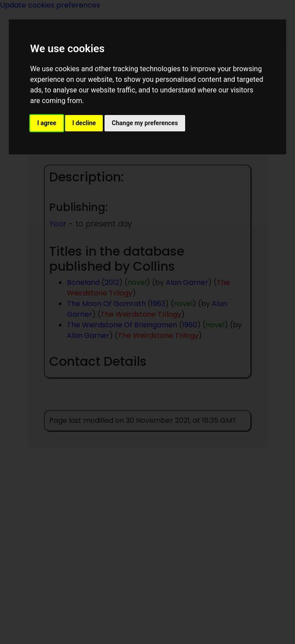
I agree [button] (47, 123)
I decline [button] (84, 123)
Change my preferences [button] (145, 123)
